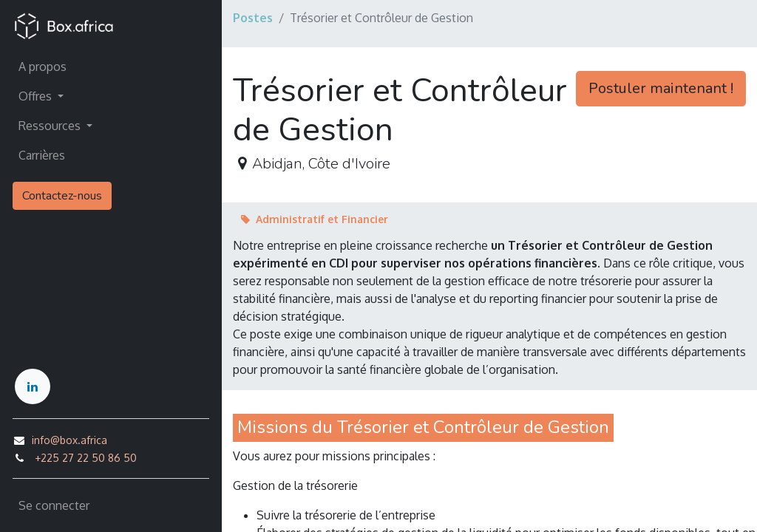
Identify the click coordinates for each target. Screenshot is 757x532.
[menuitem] (111, 66)
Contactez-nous (61, 196)
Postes (253, 18)
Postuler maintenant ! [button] (661, 88)
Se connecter (53, 505)
